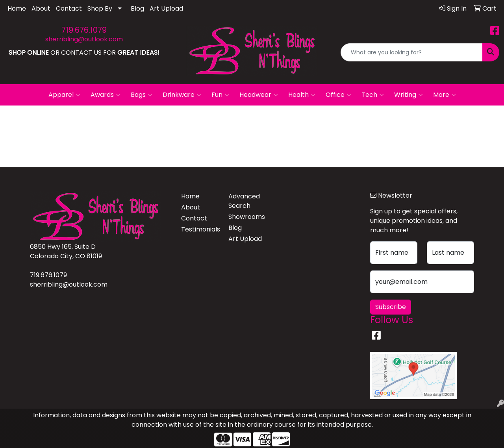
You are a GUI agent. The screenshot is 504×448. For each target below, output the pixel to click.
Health (302, 95)
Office (338, 95)
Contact (69, 8)
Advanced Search (244, 201)
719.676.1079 (84, 30)
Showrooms (247, 217)
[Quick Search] (412, 52)
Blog (137, 8)
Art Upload (166, 8)
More (445, 95)
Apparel (64, 95)
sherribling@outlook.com (84, 39)
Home (17, 8)
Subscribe (391, 307)
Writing (409, 95)
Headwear (259, 95)
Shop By (100, 8)
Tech (373, 95)
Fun (220, 95)
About (41, 8)
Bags (142, 95)
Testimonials (200, 229)
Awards (106, 95)
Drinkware (182, 95)
